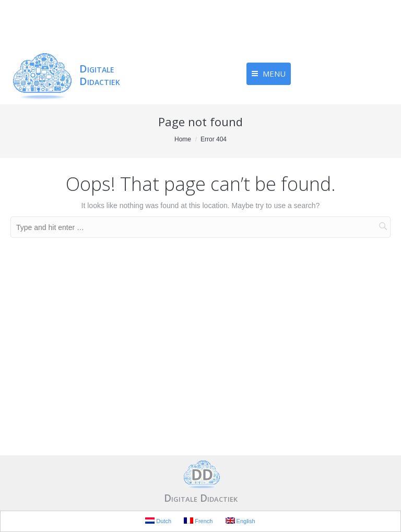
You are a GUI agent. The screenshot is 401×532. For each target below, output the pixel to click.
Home (183, 139)
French (198, 521)
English (240, 521)
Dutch (158, 521)
